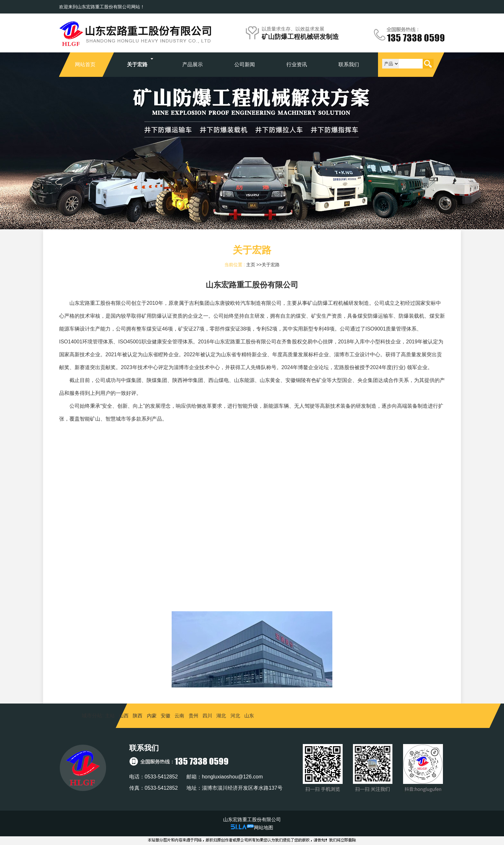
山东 (249, 716)
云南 (179, 716)
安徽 (166, 716)
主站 (109, 716)
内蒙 (152, 716)
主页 (251, 265)
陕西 (138, 716)
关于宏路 (271, 265)
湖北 (221, 716)
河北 (235, 716)
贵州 (194, 716)
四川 (207, 716)
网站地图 (264, 827)
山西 (124, 716)
